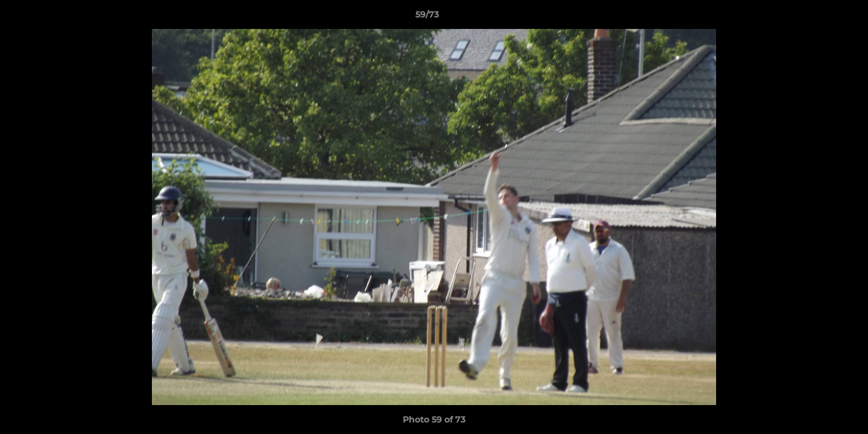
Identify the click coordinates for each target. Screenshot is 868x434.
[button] (817, 17)
